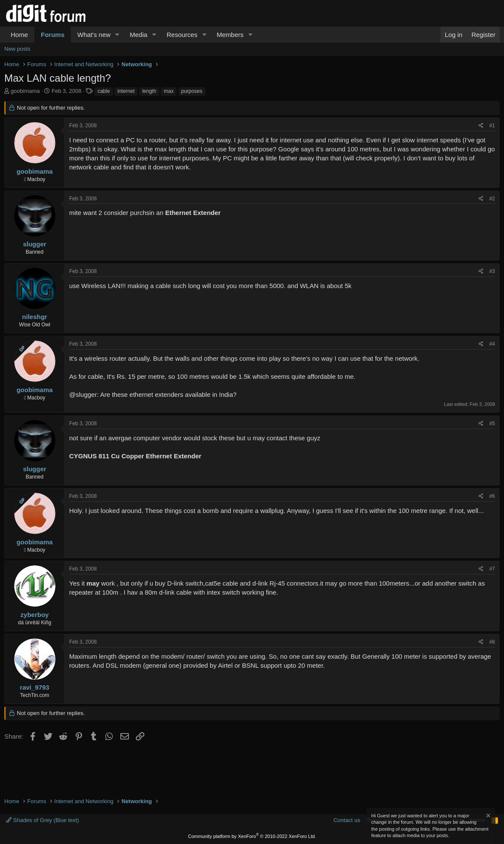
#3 (492, 271)
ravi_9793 (34, 687)
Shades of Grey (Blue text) (43, 820)
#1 (492, 126)
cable (104, 91)
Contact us (347, 820)
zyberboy (35, 615)
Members (230, 35)
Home (19, 35)
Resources (182, 35)
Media (139, 35)
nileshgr (34, 317)
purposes (192, 91)
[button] (117, 35)
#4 (492, 344)
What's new (94, 35)
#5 (492, 424)
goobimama (25, 91)
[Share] (481, 126)
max (169, 91)
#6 (492, 496)
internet (126, 91)
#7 (492, 569)
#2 (492, 199)
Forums (53, 35)
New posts (17, 49)
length (149, 91)
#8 (492, 642)
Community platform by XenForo (252, 836)
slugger (34, 244)
